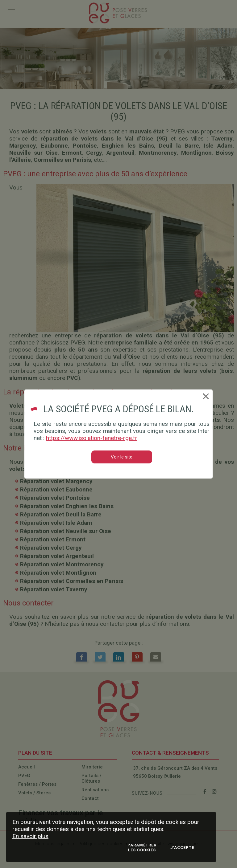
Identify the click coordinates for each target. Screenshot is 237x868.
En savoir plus (30, 836)
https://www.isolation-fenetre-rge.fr (92, 438)
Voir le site (122, 457)
